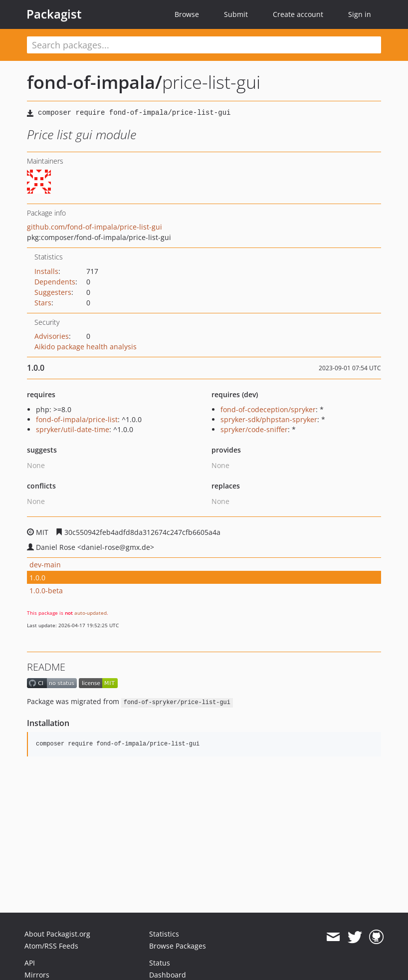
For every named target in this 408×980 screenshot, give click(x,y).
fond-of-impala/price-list (77, 419)
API (30, 963)
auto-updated (91, 613)
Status (160, 963)
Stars (43, 303)
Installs (46, 271)
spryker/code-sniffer (254, 429)
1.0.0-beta (46, 591)
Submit (236, 14)
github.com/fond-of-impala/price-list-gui (95, 227)
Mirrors (37, 975)
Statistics (164, 934)
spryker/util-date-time (73, 429)
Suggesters (53, 292)
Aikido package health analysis (86, 347)
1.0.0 (37, 578)
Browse (187, 14)
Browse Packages (178, 946)
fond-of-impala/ (95, 82)
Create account (298, 14)
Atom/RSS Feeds (51, 946)
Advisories (52, 336)
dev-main (45, 565)
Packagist (54, 14)
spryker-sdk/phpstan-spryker (269, 419)
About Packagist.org (57, 934)
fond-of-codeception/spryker (268, 409)
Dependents (55, 282)
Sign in (360, 14)
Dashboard (168, 975)
